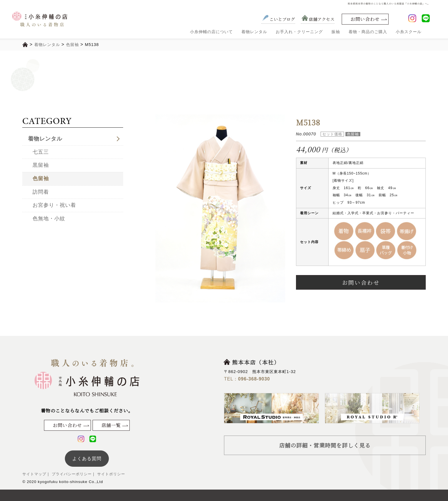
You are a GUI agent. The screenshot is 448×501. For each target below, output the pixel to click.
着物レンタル (254, 32)
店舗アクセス (318, 19)
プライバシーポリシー (71, 474)
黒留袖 (41, 165)
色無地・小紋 (49, 219)
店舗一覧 (111, 425)
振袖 (336, 32)
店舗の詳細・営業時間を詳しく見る (325, 445)
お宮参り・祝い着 (54, 205)
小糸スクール (409, 32)
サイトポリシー (110, 474)
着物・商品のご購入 (368, 32)
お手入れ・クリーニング (299, 32)
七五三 (41, 152)
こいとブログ (278, 19)
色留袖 (41, 179)
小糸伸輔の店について (211, 32)
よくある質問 (87, 459)
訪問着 (41, 192)
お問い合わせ (365, 19)
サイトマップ (34, 474)
